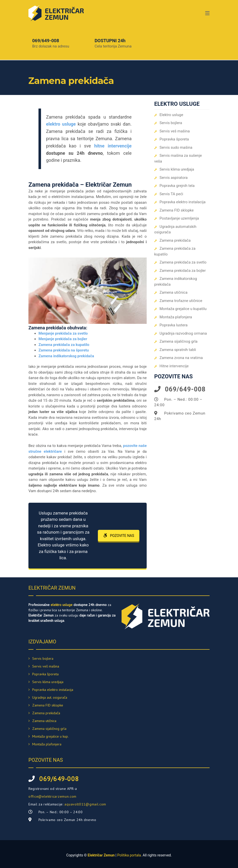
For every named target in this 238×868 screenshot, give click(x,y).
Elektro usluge (171, 115)
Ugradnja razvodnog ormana (183, 333)
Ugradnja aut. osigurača (50, 697)
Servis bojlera (171, 123)
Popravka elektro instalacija (183, 202)
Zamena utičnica (173, 292)
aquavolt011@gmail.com (85, 804)
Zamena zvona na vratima (181, 358)
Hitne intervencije (174, 366)
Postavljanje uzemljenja (179, 218)
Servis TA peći (171, 194)
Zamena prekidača (175, 240)
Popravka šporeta (174, 139)
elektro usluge (62, 605)
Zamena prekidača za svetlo (183, 262)
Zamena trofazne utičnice (181, 301)
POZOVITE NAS (119, 536)
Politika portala (129, 855)
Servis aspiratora (174, 178)
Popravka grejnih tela (177, 186)
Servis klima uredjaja (177, 169)
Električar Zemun (101, 855)
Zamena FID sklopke (177, 210)
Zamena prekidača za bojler (183, 271)
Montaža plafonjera (176, 317)
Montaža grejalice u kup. (50, 736)
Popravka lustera (173, 325)
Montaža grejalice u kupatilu (183, 309)
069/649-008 (46, 41)
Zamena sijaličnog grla (178, 341)
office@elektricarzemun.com (52, 796)
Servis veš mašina (175, 131)
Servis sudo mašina (176, 147)
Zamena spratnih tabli (178, 350)
